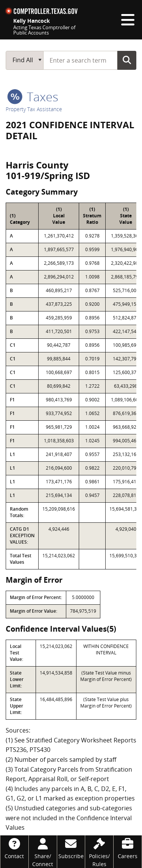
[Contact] (14, 848)
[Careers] (128, 848)
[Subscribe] (71, 848)
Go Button (127, 60)
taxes (33, 97)
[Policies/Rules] (99, 852)
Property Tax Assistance (34, 109)
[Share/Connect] (43, 852)
